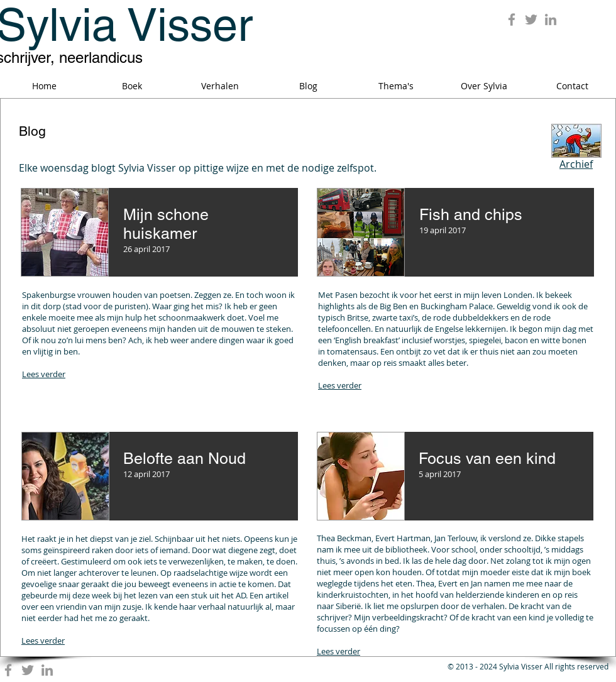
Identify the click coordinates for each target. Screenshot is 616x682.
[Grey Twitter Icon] (531, 19)
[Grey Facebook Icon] (512, 19)
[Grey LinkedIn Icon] (551, 19)
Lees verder (44, 374)
